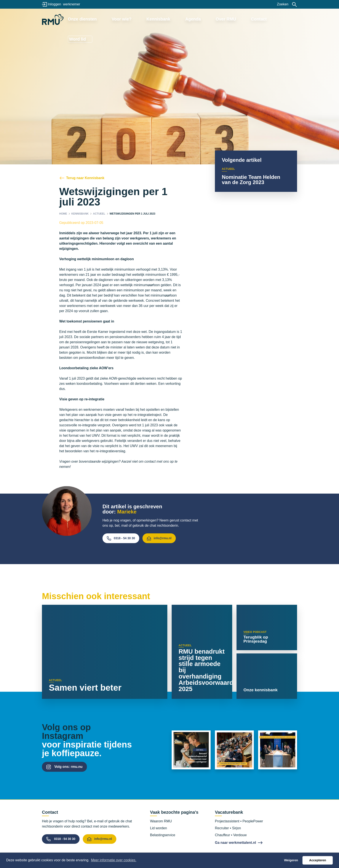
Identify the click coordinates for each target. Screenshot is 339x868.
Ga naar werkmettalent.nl (235, 843)
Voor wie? (140, 19)
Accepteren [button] (318, 860)
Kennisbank (169, 19)
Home (63, 214)
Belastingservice (163, 835)
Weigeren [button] (291, 860)
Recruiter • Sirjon (228, 828)
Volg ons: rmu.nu (68, 767)
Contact (250, 19)
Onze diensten (108, 19)
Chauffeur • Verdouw (231, 835)
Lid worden (158, 828)
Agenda (197, 19)
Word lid (279, 19)
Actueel (99, 214)
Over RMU (223, 19)
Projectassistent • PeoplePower (239, 821)
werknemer (71, 4)
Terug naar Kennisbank (85, 178)
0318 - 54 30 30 (121, 538)
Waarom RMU (161, 821)
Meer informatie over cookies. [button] (114, 860)
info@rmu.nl (159, 538)
